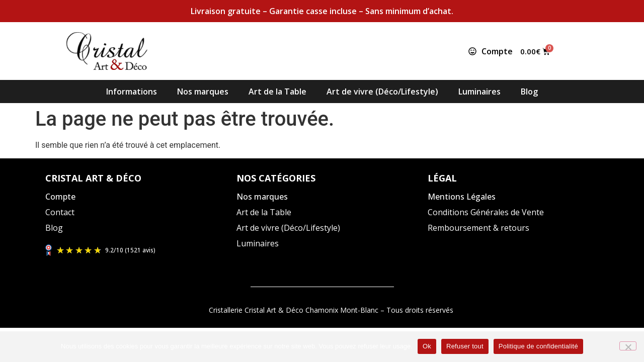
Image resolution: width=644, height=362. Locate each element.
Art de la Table (277, 92)
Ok (427, 346)
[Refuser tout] (628, 346)
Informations (132, 92)
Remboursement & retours (478, 228)
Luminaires (479, 92)
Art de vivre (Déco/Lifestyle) (382, 92)
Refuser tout (465, 346)
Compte (60, 197)
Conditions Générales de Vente (486, 212)
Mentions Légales (462, 197)
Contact (60, 212)
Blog (529, 92)
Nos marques (203, 92)
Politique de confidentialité (538, 346)
